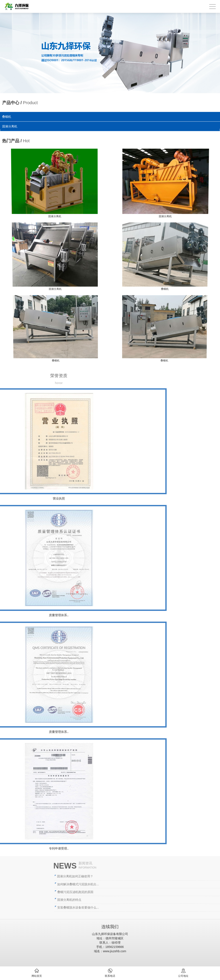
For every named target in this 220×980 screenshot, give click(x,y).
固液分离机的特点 (125, 900)
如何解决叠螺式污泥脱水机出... (134, 884)
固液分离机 (11, 126)
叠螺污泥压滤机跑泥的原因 (131, 892)
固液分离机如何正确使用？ (131, 876)
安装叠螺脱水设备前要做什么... (134, 907)
